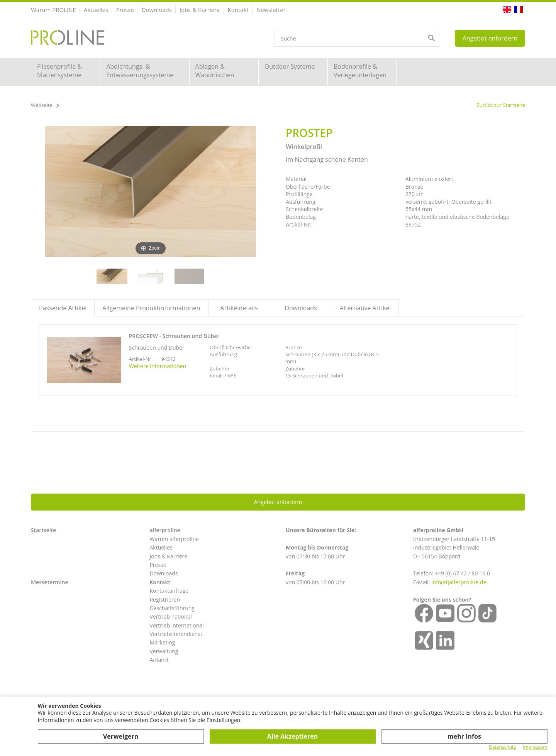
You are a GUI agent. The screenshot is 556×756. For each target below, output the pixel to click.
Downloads (157, 10)
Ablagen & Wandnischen (215, 71)
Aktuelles (96, 10)
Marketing (162, 642)
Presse (125, 10)
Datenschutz (502, 747)
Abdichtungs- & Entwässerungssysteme (140, 71)
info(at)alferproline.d (457, 582)
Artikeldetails (239, 308)
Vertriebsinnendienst (176, 634)
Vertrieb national (170, 616)
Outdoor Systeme (290, 66)
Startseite (43, 530)
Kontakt (238, 10)
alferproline (165, 530)
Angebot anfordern (490, 38)
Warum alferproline (174, 539)
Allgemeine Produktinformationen (151, 308)
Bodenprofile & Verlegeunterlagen (360, 71)
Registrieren (165, 600)
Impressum (535, 747)
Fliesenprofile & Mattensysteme (59, 71)
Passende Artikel (63, 308)
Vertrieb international (176, 625)
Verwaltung (164, 651)
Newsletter (271, 10)
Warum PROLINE (53, 10)
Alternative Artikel (365, 308)
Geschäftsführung (172, 608)
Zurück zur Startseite (501, 105)
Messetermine (50, 582)
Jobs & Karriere (200, 10)
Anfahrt (159, 660)
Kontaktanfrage (169, 591)
